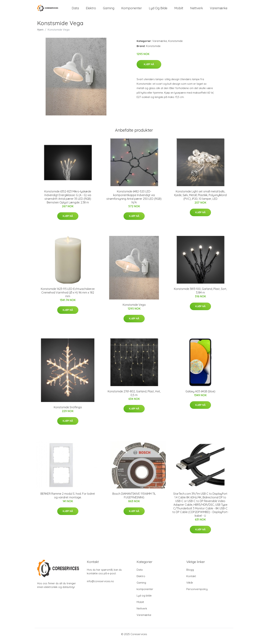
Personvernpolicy (197, 593)
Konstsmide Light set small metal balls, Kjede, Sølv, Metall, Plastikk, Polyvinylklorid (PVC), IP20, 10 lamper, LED (200, 199)
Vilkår (190, 586)
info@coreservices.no (100, 585)
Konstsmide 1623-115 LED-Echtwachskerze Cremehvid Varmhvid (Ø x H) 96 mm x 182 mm (68, 297)
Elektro (91, 10)
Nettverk (197, 10)
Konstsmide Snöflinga (68, 411)
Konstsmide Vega (134, 309)
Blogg (190, 574)
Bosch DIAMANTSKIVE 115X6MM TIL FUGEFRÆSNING (134, 499)
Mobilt (179, 10)
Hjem (40, 33)
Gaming (109, 10)
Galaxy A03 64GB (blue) (200, 395)
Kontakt (191, 580)
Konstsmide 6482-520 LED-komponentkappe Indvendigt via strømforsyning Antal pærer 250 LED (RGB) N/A (134, 201)
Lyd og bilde (158, 10)
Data (75, 10)
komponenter (132, 10)
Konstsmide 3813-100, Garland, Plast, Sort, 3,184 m (200, 295)
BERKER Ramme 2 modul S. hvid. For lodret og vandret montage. (68, 499)
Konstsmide (175, 45)
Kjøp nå (149, 68)
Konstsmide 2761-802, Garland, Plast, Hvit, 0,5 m (134, 397)
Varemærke (219, 10)
